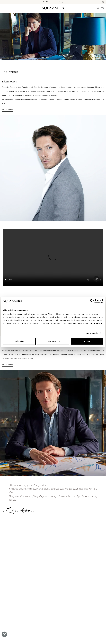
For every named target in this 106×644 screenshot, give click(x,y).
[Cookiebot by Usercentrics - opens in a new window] (92, 301)
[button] (103, 2)
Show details (92, 333)
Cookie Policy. (95, 323)
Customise (53, 341)
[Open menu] (3, 8)
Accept (87, 341)
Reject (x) (19, 341)
